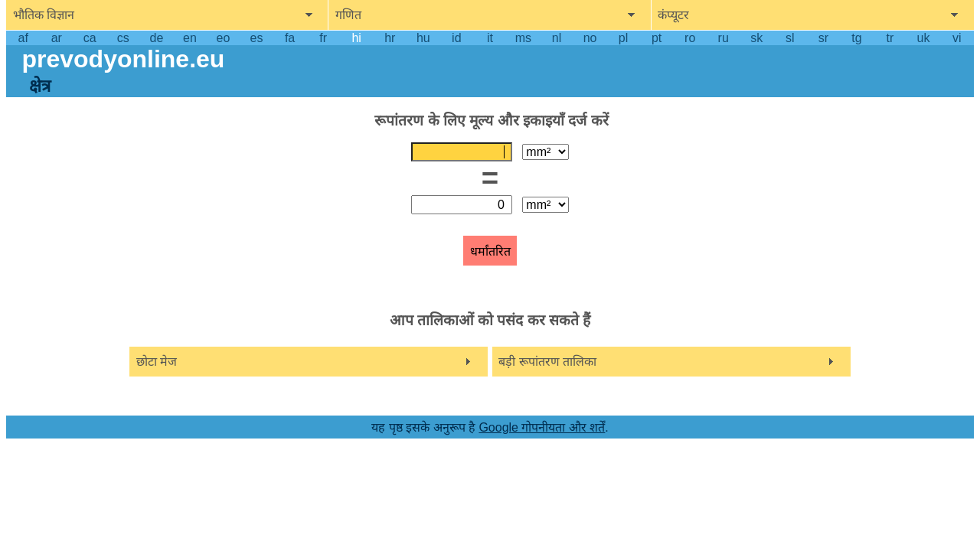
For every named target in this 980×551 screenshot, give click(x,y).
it (490, 38)
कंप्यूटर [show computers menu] (673, 15)
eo (224, 38)
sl (790, 38)
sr (823, 38)
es (257, 38)
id (456, 38)
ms (523, 38)
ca (90, 38)
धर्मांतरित (490, 251)
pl (623, 38)
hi (356, 38)
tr (890, 38)
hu (423, 38)
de (157, 38)
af (23, 38)
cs (123, 38)
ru (724, 38)
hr (390, 38)
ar (57, 38)
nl (557, 38)
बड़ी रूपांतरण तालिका (547, 362)
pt (657, 38)
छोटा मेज (157, 362)
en (190, 38)
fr (323, 38)
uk (924, 38)
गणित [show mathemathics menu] (348, 15)
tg (856, 38)
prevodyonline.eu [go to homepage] (123, 59)
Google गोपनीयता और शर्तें (542, 427)
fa (290, 38)
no (590, 38)
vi (957, 38)
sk (756, 38)
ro (690, 38)
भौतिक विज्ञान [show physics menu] (44, 15)
